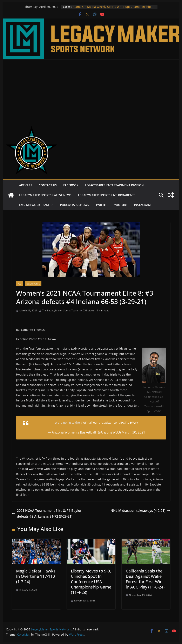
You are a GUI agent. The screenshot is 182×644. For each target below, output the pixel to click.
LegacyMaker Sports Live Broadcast (107, 195)
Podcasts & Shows (75, 205)
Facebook (71, 185)
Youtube (121, 205)
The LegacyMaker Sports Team (60, 310)
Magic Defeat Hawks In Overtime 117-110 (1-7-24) (36, 576)
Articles (26, 185)
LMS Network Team (34, 205)
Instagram (142, 205)
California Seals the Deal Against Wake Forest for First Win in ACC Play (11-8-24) (145, 579)
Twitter (102, 205)
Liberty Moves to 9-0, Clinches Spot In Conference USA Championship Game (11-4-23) (91, 582)
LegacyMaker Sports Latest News (45, 195)
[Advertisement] (91, 90)
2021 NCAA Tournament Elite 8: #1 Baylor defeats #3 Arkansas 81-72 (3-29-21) (47, 514)
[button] (51, 205)
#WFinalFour (89, 423)
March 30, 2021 (133, 432)
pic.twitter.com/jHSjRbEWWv (118, 423)
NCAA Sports (33, 284)
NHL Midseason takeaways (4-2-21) (140, 511)
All (19, 284)
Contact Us (48, 185)
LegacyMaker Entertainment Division (114, 185)
